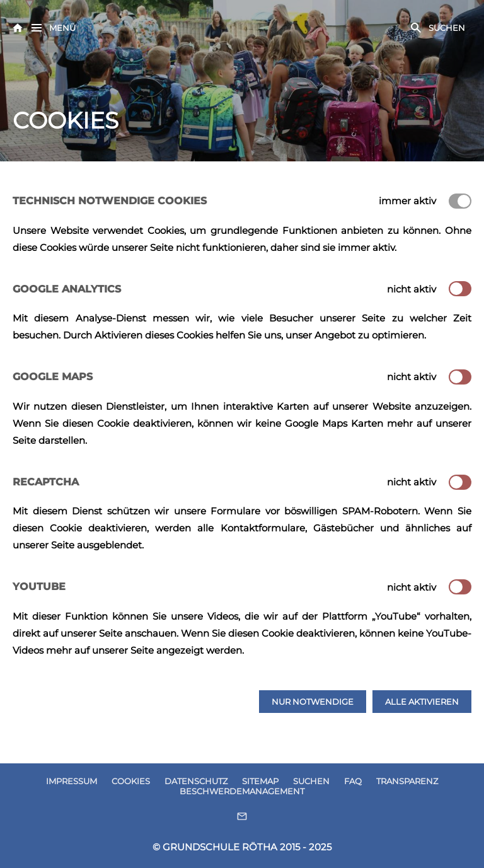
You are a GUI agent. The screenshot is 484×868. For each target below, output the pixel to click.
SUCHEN (311, 781)
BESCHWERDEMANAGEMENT (242, 791)
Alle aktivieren (422, 702)
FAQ (353, 781)
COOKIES (131, 781)
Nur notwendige (313, 702)
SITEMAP (260, 781)
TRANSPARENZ (407, 781)
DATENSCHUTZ (196, 781)
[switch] (460, 289)
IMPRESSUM (72, 781)
